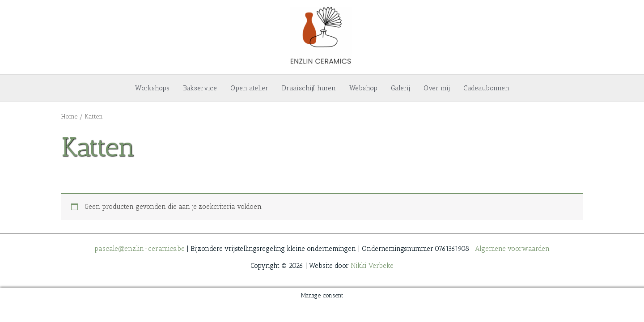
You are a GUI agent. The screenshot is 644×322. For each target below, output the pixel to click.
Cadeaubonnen (486, 88)
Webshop (363, 88)
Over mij (437, 88)
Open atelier (249, 88)
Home (69, 116)
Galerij (400, 88)
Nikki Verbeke (372, 266)
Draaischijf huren (309, 88)
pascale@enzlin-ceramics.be (140, 249)
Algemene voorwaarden (512, 249)
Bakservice (200, 88)
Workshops (152, 88)
